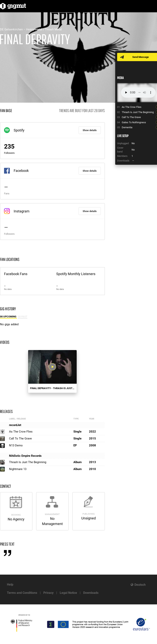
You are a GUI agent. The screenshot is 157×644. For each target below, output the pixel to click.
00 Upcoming (8, 317)
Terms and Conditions (22, 593)
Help (10, 585)
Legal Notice (68, 593)
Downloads (91, 593)
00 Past (23, 317)
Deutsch (140, 585)
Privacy (48, 593)
